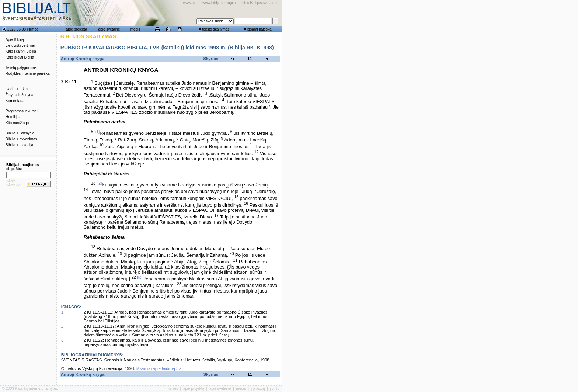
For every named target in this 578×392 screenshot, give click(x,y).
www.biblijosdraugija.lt (220, 3)
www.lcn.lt (191, 3)
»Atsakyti (14, 185)
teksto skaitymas (216, 29)
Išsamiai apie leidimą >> (159, 368)
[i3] (140, 277)
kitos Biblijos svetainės (260, 3)
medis (135, 29)
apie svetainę (109, 29)
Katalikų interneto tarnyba (36, 388)
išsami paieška (260, 29)
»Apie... (13, 181)
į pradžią (258, 388)
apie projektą (76, 29)
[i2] (99, 183)
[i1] (97, 132)
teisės (173, 388)
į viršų (275, 388)
